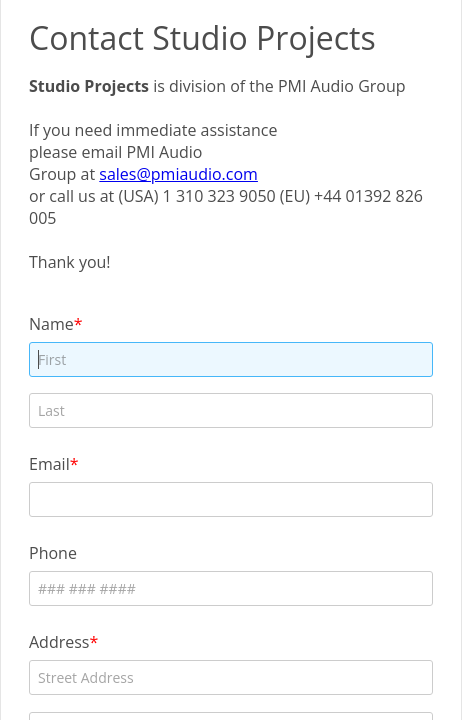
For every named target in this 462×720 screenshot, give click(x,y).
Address (59, 641)
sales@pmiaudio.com (178, 174)
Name (51, 323)
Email (49, 463)
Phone (53, 552)
